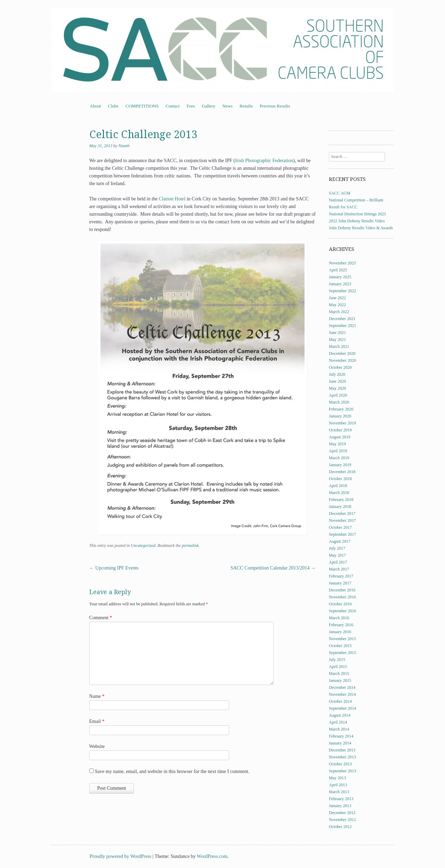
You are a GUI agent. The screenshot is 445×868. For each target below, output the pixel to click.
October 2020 (340, 367)
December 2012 (342, 813)
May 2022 (337, 305)
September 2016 (342, 611)
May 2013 (337, 778)
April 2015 (338, 667)
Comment (101, 618)
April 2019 (338, 451)
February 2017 (341, 576)
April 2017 (338, 562)
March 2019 (339, 458)
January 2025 (340, 277)
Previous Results (275, 106)
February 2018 (341, 500)
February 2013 (341, 799)
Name (97, 696)
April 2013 (338, 785)
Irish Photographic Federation (264, 161)
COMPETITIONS (142, 106)
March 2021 (339, 347)
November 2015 (342, 639)
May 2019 (337, 444)
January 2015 (340, 680)
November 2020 (342, 360)
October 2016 (340, 604)
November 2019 (342, 423)
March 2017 (339, 569)
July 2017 (337, 548)
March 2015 (339, 674)
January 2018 (340, 507)
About (95, 106)
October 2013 (340, 764)
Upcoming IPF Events (114, 568)
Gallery (208, 106)
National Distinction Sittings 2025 (357, 214)
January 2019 (340, 465)
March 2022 (339, 312)
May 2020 (337, 388)
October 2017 (340, 527)
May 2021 (337, 340)
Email (97, 721)
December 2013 (342, 750)
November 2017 (342, 520)
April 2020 (338, 395)
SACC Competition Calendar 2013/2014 (273, 568)
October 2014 (340, 701)
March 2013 (339, 792)
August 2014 (340, 715)
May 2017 (337, 555)
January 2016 (340, 632)
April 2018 (338, 486)
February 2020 (341, 409)
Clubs (113, 106)
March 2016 (339, 618)
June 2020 (337, 381)
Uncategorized (143, 546)
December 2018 (342, 472)
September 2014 (342, 708)
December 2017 (342, 513)
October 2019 (340, 430)
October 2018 (340, 479)
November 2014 (342, 694)
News (227, 106)
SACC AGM (340, 193)
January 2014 (340, 743)
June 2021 (337, 333)
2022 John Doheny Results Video (357, 221)
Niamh (124, 146)
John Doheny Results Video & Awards (361, 228)
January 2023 (340, 284)
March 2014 (339, 729)
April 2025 (338, 270)
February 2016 (341, 625)
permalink (190, 546)
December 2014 (342, 687)
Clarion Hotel (172, 199)
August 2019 (340, 437)
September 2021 (342, 326)
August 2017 (340, 541)
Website (97, 746)
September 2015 (342, 653)
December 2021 (342, 319)
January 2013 (340, 806)
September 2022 (342, 291)
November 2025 (342, 263)
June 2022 (337, 298)
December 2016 (342, 590)
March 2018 (339, 493)
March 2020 (339, 402)
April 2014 (338, 722)
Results (246, 106)
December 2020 (342, 353)
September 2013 (342, 771)
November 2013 (342, 757)
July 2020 (337, 374)
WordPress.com (212, 856)
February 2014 (341, 736)
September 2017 (342, 534)
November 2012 (342, 820)
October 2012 (340, 827)
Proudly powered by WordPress (120, 856)
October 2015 (340, 646)
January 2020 (340, 416)
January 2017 (340, 583)
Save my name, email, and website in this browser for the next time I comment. (172, 771)
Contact (172, 106)
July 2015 (337, 660)
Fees (191, 106)
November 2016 (342, 597)
